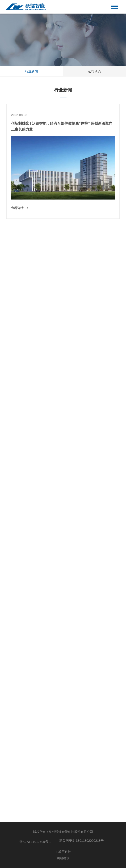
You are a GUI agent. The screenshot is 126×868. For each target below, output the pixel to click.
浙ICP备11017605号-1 (35, 842)
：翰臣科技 (63, 852)
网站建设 (63, 858)
